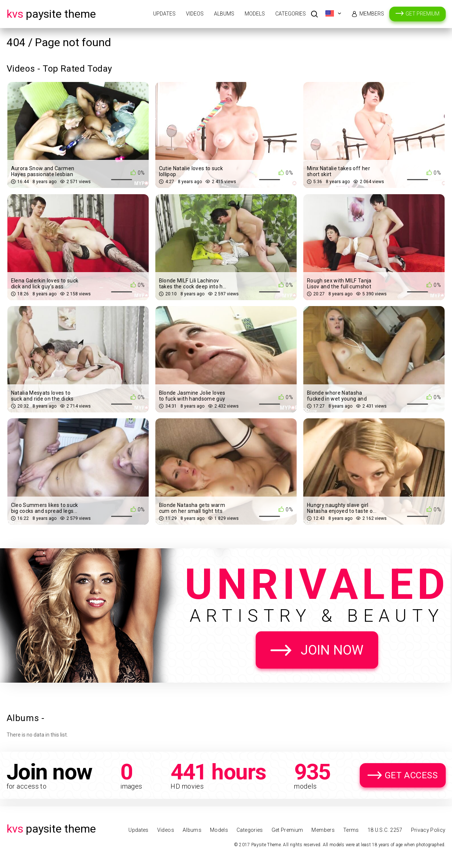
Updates (164, 14)
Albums (224, 14)
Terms (351, 830)
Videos (195, 14)
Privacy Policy (428, 830)
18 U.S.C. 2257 (385, 830)
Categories (291, 14)
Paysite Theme (51, 14)
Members (372, 14)
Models (255, 14)
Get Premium (422, 14)
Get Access (411, 775)
